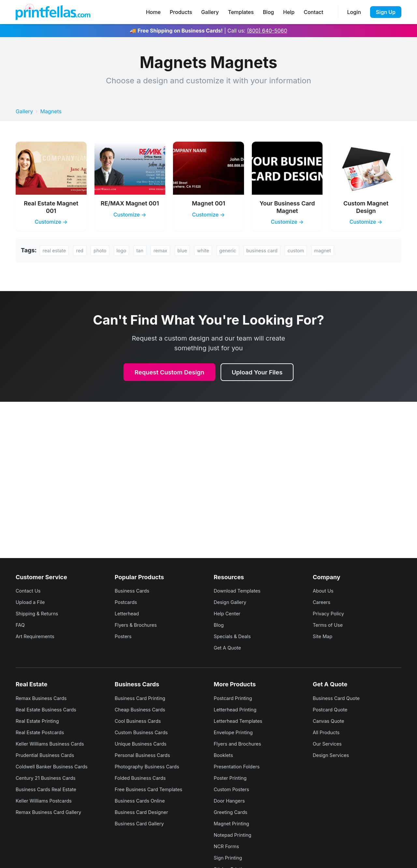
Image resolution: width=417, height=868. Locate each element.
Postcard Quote (332, 709)
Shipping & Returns (39, 613)
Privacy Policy (330, 613)
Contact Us (29, 591)
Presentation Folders (239, 766)
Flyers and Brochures (240, 744)
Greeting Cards (232, 812)
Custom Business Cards (144, 732)
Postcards (127, 602)
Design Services (333, 755)
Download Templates (239, 591)
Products (181, 12)
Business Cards (134, 591)
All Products (328, 732)
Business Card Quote (339, 698)
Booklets (224, 755)
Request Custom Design (167, 373)
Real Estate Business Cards (49, 709)
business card (275, 251)
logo (126, 251)
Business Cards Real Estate (49, 789)
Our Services (329, 744)
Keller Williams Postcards (47, 801)
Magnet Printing (233, 823)
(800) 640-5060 (267, 31)
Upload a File (32, 602)
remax (167, 251)
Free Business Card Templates (152, 789)
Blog (268, 12)
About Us (324, 591)
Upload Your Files (260, 373)
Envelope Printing (235, 732)
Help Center (228, 613)
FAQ (21, 625)
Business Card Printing (143, 698)
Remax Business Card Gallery (52, 812)
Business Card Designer (144, 812)
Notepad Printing (234, 835)
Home (153, 12)
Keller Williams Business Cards (53, 744)
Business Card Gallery (142, 823)
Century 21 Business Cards (49, 778)
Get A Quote (229, 648)
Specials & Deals (234, 636)
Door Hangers (231, 801)
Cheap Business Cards (143, 709)
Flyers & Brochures (138, 625)
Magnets (51, 111)
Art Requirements (37, 636)
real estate (56, 251)
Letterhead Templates (240, 721)
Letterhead (128, 613)
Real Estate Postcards (42, 732)
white (213, 251)
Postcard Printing (235, 698)
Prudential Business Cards (48, 755)
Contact (313, 12)
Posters (124, 636)
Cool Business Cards (140, 721)
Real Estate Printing (39, 721)
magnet (340, 251)
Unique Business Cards (143, 744)
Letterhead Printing (237, 709)
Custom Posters (233, 789)
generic (238, 251)
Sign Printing (229, 858)
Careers (323, 602)
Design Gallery (232, 602)
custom (311, 251)
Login (354, 12)
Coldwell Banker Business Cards (55, 766)
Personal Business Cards (145, 755)
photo (104, 251)
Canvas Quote (330, 721)
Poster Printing (232, 778)
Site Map (324, 636)
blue (190, 251)
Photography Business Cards (150, 766)
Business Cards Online (142, 801)
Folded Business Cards (143, 778)
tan (146, 251)
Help (289, 12)
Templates (241, 12)
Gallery (210, 12)
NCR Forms (228, 846)
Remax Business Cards (44, 698)
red (83, 251)
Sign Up (386, 12)
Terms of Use (329, 625)
